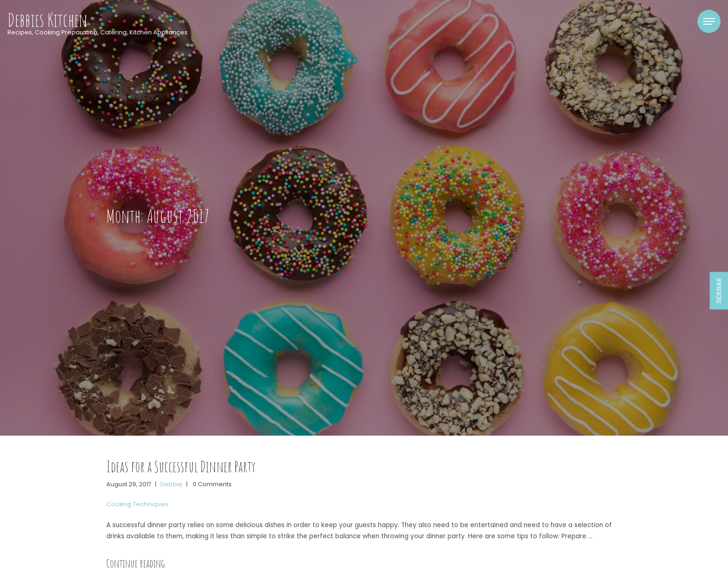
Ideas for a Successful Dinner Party (181, 467)
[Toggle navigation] (709, 21)
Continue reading (136, 563)
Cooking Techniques (137, 504)
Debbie (171, 484)
